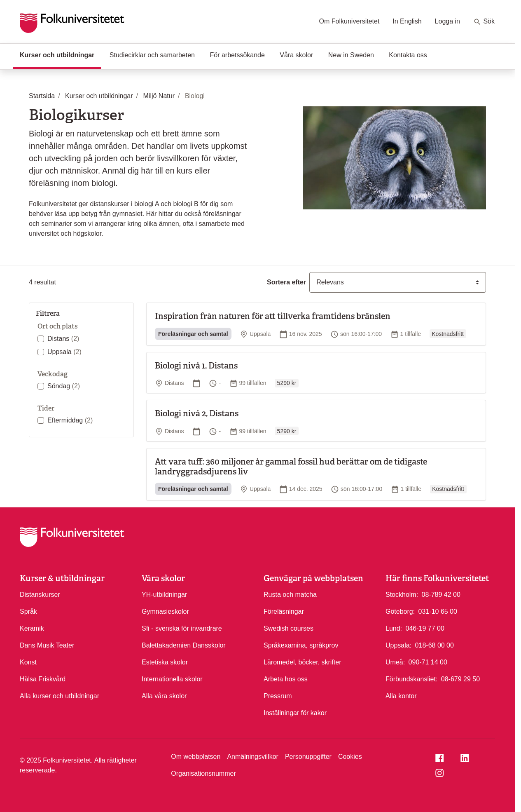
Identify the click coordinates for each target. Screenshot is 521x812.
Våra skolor (296, 55)
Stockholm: (402, 595)
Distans (63, 339)
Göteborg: (400, 611)
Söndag (64, 386)
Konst (28, 662)
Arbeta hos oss (286, 679)
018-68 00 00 (435, 645)
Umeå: (395, 662)
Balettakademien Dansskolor (184, 645)
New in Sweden (351, 55)
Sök (484, 22)
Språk (28, 611)
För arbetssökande (237, 55)
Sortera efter (286, 282)
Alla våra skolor (164, 696)
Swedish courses (289, 628)
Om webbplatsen (196, 757)
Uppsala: (398, 645)
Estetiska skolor (165, 662)
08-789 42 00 (441, 594)
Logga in (447, 21)
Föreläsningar (284, 611)
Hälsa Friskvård (43, 679)
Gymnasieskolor (165, 611)
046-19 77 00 (425, 628)
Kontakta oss (408, 55)
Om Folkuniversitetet (349, 21)
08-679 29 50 (460, 678)
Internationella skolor (172, 679)
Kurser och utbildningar (60, 54)
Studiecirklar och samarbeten (152, 55)
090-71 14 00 (428, 662)
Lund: (394, 628)
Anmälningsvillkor (253, 757)
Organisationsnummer (203, 773)
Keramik (32, 628)
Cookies (350, 757)
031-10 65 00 (438, 611)
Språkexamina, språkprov (301, 645)
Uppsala (64, 352)
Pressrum (278, 696)
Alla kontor (401, 696)
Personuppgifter (308, 757)
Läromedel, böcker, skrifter (303, 662)
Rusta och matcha (290, 595)
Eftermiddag (70, 420)
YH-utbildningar (164, 595)
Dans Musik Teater (47, 645)
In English (407, 21)
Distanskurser (40, 595)
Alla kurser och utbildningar (60, 696)
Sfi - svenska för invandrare (182, 628)
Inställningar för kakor (295, 713)
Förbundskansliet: (411, 679)
